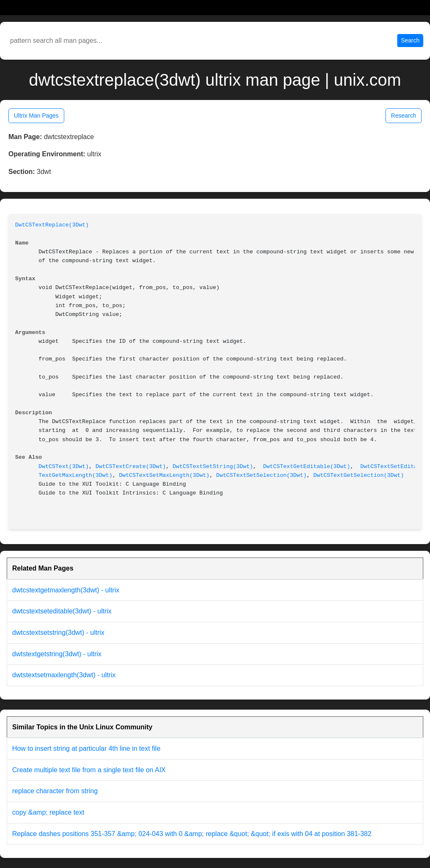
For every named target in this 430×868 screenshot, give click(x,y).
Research (404, 116)
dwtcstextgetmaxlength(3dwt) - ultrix (66, 590)
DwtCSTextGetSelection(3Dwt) (358, 475)
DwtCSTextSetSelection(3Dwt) (261, 475)
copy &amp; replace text (48, 812)
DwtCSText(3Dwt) (64, 467)
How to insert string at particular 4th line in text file (86, 748)
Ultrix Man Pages (36, 116)
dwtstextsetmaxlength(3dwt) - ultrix (64, 675)
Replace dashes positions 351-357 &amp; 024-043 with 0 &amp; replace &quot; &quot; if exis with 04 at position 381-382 (192, 834)
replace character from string (55, 791)
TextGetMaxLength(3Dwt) (76, 475)
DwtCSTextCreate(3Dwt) (131, 467)
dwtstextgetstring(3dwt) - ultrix (57, 654)
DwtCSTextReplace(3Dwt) (52, 225)
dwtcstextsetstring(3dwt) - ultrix (58, 633)
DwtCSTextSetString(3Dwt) (213, 467)
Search (410, 40)
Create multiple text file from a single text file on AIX (89, 770)
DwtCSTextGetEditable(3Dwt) (307, 467)
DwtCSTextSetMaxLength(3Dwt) (164, 475)
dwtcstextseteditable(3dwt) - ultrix (62, 611)
